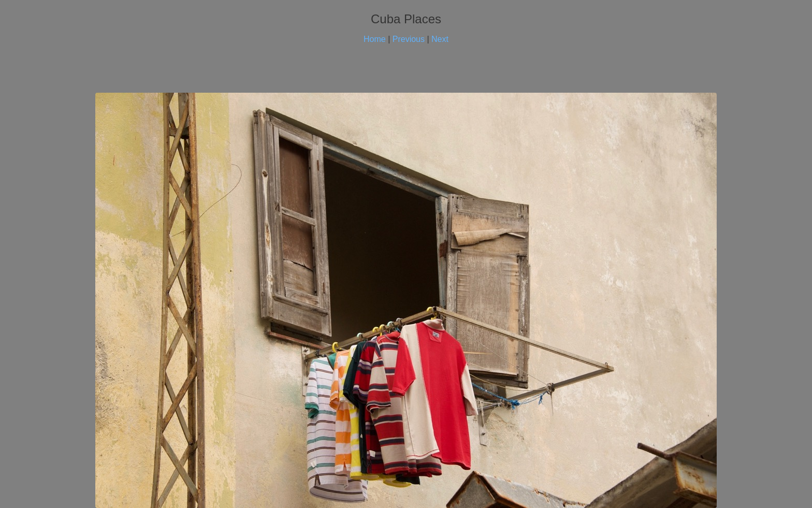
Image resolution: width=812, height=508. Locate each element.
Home (375, 39)
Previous (409, 39)
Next (440, 39)
